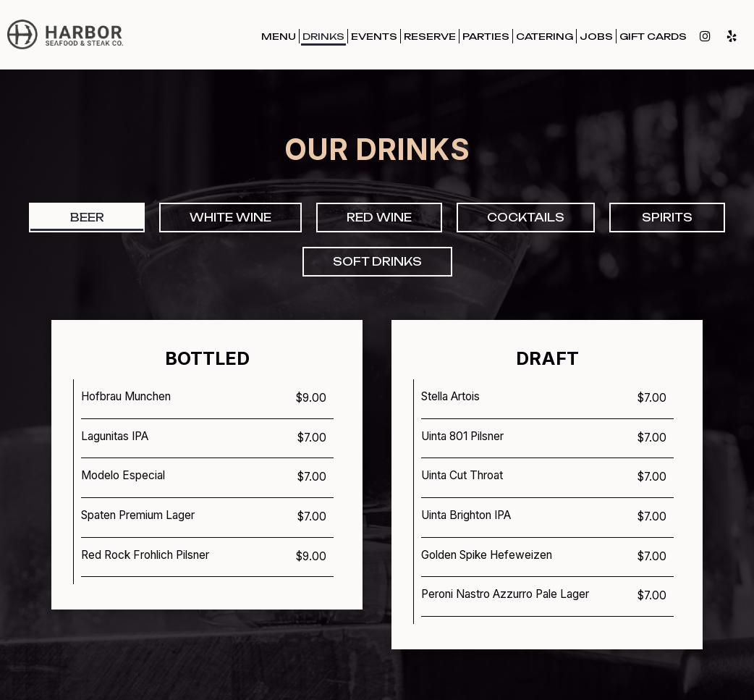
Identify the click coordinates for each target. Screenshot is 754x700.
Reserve (430, 36)
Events (374, 36)
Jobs (596, 36)
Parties (486, 36)
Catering (545, 36)
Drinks (323, 36)
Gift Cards (653, 36)
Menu (279, 36)
